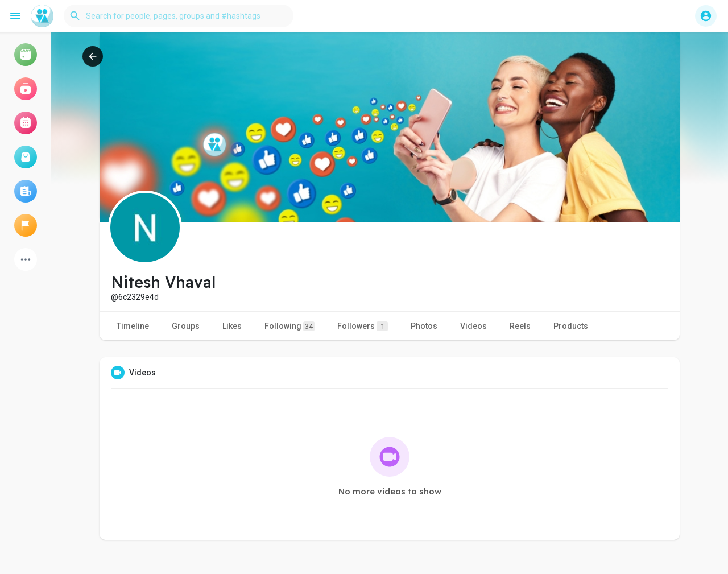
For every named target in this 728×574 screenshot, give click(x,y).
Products (571, 326)
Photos (424, 326)
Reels (520, 326)
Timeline (133, 326)
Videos (473, 326)
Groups (186, 326)
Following (289, 326)
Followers (363, 326)
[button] (179, 16)
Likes (232, 326)
